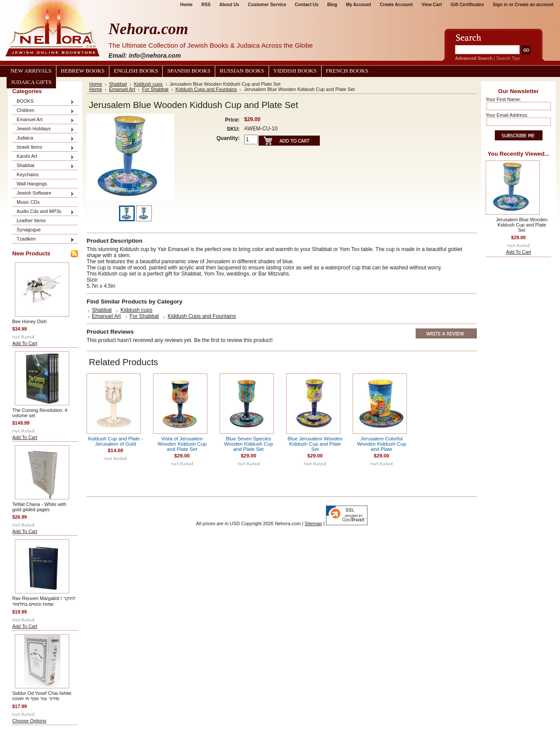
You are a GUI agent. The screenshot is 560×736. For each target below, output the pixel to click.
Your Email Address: (507, 115)
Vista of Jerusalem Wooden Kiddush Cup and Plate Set (182, 444)
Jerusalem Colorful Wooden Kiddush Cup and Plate (381, 444)
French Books (347, 71)
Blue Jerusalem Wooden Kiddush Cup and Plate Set (315, 444)
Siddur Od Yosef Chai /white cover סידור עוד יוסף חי (42, 696)
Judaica (43, 138)
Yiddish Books (295, 71)
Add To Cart (25, 343)
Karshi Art (43, 157)
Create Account (396, 5)
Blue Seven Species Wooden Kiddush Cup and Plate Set (248, 444)
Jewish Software (43, 194)
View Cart (432, 5)
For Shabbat (155, 89)
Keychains (28, 174)
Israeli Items (43, 148)
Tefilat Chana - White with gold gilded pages (39, 507)
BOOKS (43, 102)
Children (43, 111)
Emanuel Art (43, 120)
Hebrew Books (83, 71)
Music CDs (28, 202)
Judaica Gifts (31, 82)
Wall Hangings (32, 184)
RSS (206, 5)
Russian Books (242, 71)
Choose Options (29, 721)
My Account (359, 5)
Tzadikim (43, 239)
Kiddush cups (148, 84)
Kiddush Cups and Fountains (206, 89)
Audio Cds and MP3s (43, 212)
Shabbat (43, 166)
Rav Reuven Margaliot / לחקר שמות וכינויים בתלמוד (44, 601)
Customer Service (267, 5)
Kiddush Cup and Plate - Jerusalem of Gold (115, 441)
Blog (332, 5)
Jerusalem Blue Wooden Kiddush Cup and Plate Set (521, 225)
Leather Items (31, 220)
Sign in (500, 5)
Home (186, 5)
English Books (136, 71)
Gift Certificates (467, 5)
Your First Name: (503, 99)
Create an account (534, 5)
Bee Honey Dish (30, 321)
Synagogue (29, 230)
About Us (229, 5)
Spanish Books (189, 71)
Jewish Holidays (43, 129)
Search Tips (508, 58)
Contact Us (307, 5)
